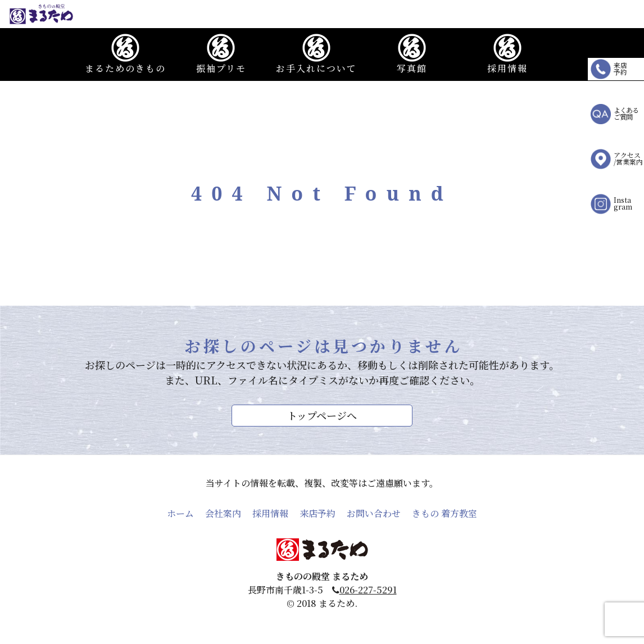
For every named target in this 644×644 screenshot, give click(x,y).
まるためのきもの (125, 54)
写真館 (412, 54)
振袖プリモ (221, 54)
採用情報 (507, 54)
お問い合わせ (374, 513)
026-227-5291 (368, 590)
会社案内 (223, 513)
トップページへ (322, 415)
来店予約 (318, 513)
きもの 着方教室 (445, 513)
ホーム (180, 513)
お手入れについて (316, 54)
